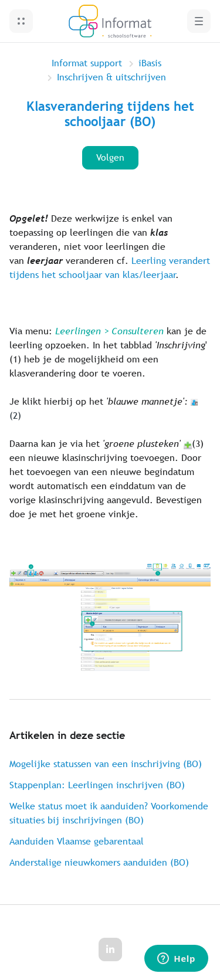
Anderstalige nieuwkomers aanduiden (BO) (99, 862)
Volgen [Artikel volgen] (110, 157)
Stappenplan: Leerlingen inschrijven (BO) (97, 785)
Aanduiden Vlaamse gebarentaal (77, 841)
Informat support (87, 63)
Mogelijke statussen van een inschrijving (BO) (106, 764)
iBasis (150, 63)
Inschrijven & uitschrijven (111, 77)
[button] (21, 21)
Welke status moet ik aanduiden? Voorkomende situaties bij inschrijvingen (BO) (109, 813)
